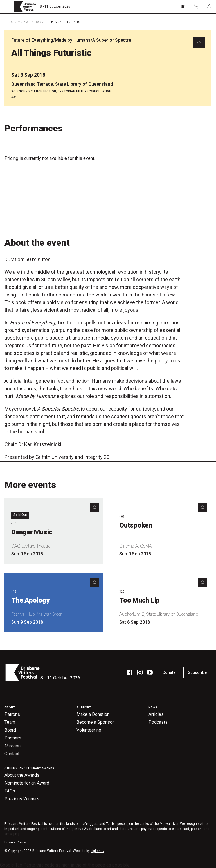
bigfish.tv (97, 851)
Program (13, 22)
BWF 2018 (31, 22)
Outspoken (136, 525)
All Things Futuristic (61, 22)
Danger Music (32, 532)
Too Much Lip (139, 600)
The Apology (30, 600)
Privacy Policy (15, 842)
